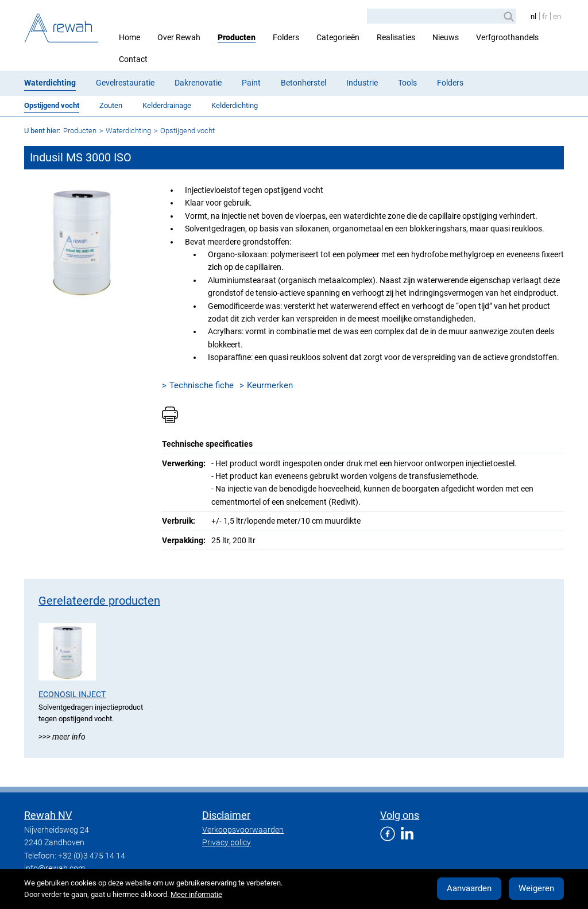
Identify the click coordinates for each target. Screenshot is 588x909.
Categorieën (338, 37)
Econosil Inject (72, 694)
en (557, 16)
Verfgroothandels (507, 37)
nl (533, 16)
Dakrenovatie (198, 83)
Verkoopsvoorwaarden (243, 830)
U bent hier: (42, 131)
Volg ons (400, 815)
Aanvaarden (469, 888)
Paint (251, 83)
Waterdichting (50, 83)
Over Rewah (179, 37)
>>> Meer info (62, 737)
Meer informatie (196, 894)
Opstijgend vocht (52, 105)
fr (545, 16)
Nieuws (446, 37)
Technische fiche (202, 385)
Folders (286, 37)
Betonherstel (303, 83)
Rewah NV (48, 815)
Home (129, 37)
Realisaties (396, 37)
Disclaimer (226, 815)
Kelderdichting (235, 105)
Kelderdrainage (167, 105)
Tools (407, 83)
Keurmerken (270, 385)
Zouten (111, 105)
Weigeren (536, 888)
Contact (133, 59)
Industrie (362, 83)
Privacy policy (227, 842)
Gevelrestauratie (125, 83)
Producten (237, 37)
